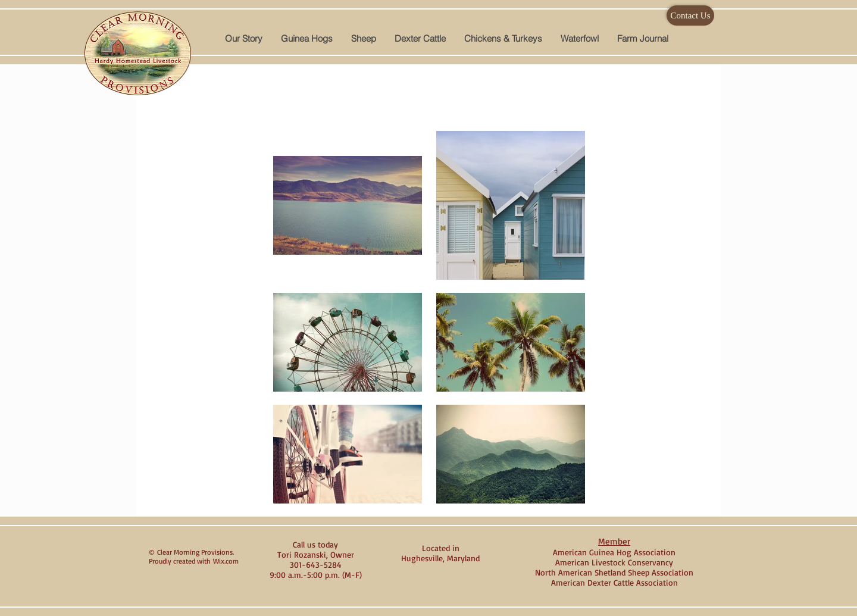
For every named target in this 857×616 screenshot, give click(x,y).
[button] (306, 39)
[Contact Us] (690, 15)
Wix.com (226, 561)
